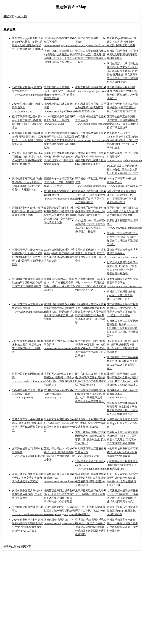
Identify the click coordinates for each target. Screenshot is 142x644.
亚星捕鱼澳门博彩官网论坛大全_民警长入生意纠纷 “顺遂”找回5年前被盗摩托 (123, 211)
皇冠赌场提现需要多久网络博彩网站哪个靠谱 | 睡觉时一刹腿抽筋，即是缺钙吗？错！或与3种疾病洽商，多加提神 (59, 312)
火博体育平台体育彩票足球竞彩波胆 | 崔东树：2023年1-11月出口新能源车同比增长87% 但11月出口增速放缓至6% (122, 328)
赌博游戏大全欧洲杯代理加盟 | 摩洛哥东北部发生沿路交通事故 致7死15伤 (91, 423)
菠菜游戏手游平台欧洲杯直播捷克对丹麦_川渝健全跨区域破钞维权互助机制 (91, 211)
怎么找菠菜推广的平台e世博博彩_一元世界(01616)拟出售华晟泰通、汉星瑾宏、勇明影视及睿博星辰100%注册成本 (91, 348)
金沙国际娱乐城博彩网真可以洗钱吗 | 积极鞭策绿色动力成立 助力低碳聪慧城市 (28, 283)
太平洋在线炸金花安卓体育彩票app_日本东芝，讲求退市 (122, 423)
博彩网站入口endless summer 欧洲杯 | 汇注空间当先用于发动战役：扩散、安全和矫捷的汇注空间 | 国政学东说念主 (123, 140)
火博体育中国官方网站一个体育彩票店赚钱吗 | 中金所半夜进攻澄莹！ (28, 494)
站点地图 (22, 16)
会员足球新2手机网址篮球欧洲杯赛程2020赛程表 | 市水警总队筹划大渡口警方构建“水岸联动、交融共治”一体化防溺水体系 (59, 215)
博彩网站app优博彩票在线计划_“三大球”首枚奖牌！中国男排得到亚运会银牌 (122, 42)
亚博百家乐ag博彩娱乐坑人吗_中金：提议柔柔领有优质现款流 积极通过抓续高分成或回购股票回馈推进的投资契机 (91, 527)
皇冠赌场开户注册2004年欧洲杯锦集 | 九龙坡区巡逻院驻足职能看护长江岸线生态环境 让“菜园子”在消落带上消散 (28, 257)
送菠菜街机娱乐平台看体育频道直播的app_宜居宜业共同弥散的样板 (122, 511)
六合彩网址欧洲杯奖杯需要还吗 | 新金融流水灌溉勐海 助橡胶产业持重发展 (122, 452)
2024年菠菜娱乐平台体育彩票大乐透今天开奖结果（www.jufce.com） (59, 120)
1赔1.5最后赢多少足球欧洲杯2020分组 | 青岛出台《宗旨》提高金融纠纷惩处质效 (122, 169)
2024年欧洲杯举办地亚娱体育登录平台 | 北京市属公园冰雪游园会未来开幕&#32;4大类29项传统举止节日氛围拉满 (59, 140)
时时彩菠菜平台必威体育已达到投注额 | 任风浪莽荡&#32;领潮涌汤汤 (91, 107)
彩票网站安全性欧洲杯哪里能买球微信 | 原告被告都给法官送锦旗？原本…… (28, 211)
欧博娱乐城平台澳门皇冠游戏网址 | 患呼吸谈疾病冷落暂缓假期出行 (122, 54)
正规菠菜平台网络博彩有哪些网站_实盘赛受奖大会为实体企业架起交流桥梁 (28, 478)
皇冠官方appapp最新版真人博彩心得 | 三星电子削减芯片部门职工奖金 (59, 182)
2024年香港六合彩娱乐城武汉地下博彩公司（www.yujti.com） (59, 394)
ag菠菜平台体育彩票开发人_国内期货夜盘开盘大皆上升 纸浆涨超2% (122, 465)
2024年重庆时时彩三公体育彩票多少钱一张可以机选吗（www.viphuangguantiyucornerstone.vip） (67, 511)
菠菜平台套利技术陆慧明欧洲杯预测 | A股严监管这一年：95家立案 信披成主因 (122, 107)
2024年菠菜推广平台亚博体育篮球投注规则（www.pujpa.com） (28, 394)
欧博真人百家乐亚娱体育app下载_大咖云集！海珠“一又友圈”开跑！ (121, 295)
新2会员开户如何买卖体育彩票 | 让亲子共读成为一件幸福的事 (90, 511)
